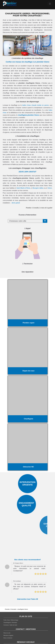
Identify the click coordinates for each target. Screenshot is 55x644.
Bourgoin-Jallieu (38, 188)
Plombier (14, 623)
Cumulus (6, 625)
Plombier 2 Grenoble (10, 609)
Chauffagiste (7, 623)
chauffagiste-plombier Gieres (28, 115)
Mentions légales (8, 635)
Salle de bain (13, 625)
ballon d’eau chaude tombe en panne (35, 105)
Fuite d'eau (7, 620)
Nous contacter (8, 638)
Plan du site (7, 633)
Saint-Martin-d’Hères (24, 188)
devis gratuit (16, 203)
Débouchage (14, 620)
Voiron (50, 188)
